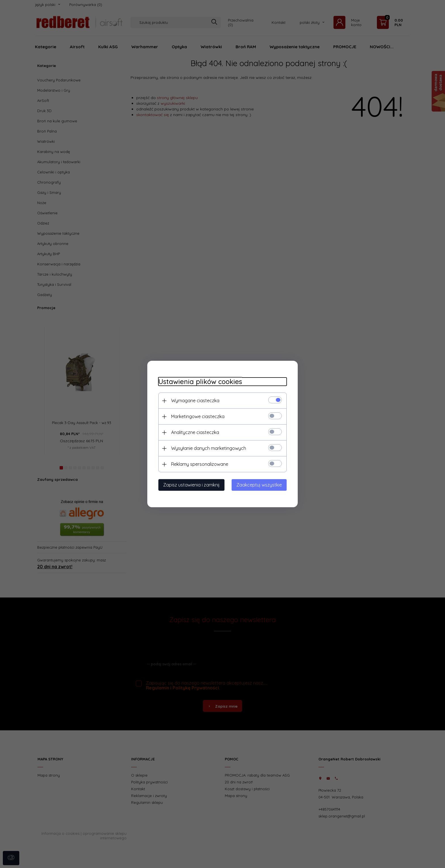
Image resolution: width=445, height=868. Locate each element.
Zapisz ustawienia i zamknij (190, 485)
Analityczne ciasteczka (194, 432)
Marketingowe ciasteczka (197, 416)
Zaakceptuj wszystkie (260, 485)
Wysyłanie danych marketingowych (207, 448)
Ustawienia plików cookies (199, 382)
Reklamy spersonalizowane (199, 464)
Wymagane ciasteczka (194, 401)
